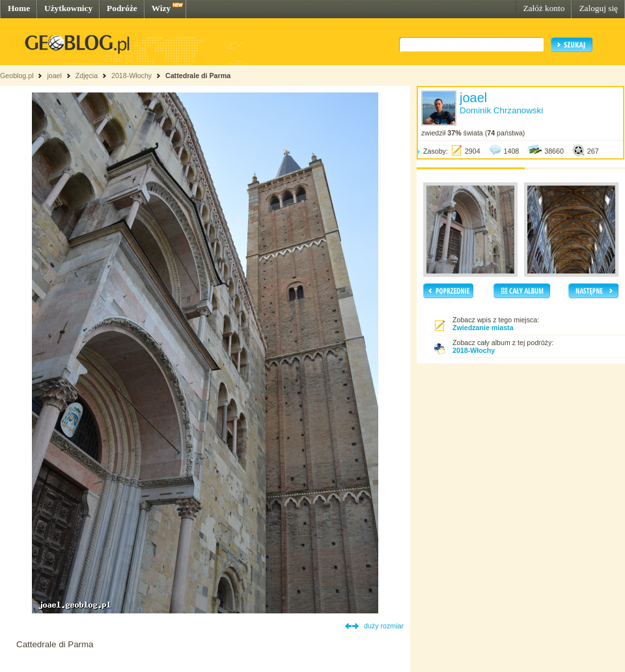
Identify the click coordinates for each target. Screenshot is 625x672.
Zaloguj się (598, 8)
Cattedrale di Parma (198, 76)
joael (54, 76)
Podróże (122, 8)
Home (19, 8)
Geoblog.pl (17, 76)
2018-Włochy (132, 76)
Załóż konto (544, 8)
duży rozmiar (384, 626)
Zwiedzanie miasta (483, 328)
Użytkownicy (68, 8)
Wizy (161, 8)
